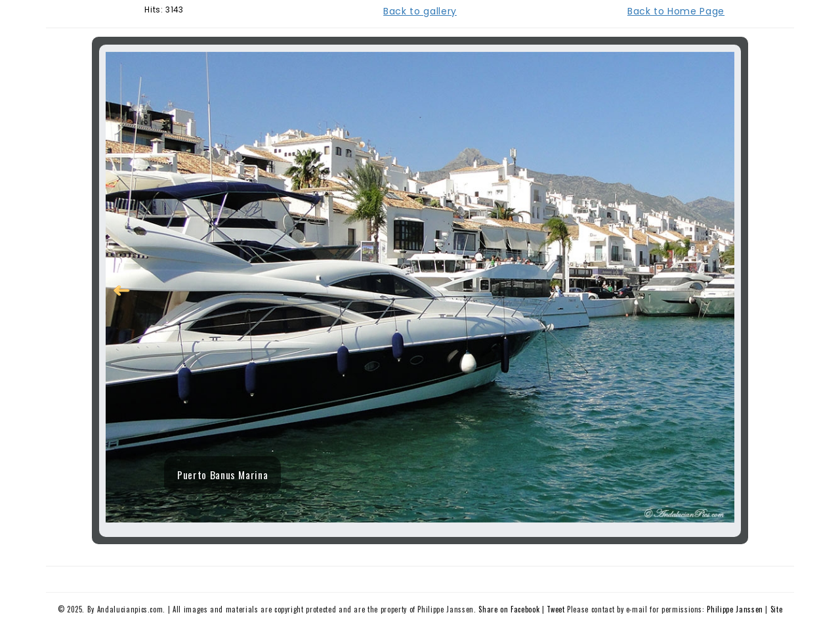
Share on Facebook (509, 609)
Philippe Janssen (735, 609)
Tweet (556, 609)
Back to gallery (420, 11)
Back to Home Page (676, 11)
